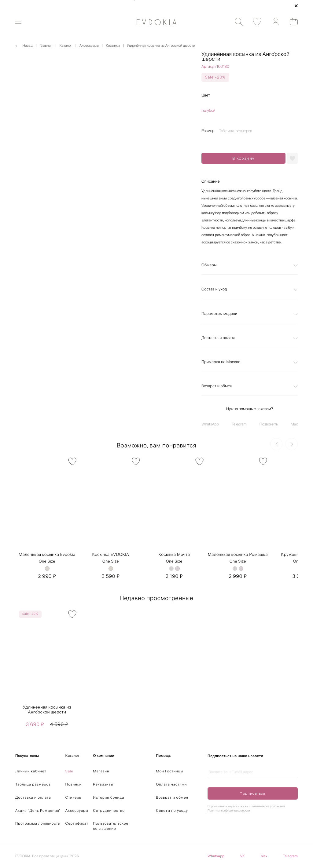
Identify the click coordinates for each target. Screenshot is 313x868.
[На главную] (156, 22)
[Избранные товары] (254, 22)
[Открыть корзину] (291, 22)
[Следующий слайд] (292, 444)
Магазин (101, 771)
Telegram (239, 424)
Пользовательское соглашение (111, 826)
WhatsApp (210, 424)
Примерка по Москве (221, 362)
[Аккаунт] (272, 22)
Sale (69, 771)
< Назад (24, 46)
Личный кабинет (31, 771)
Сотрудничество (109, 811)
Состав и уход (214, 289)
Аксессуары (77, 811)
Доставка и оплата (218, 338)
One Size (47, 562)
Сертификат (77, 823)
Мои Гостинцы (170, 771)
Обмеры (209, 265)
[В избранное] (72, 461)
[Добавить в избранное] (292, 158)
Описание (211, 182)
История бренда (109, 797)
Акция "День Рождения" (38, 811)
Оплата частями (172, 784)
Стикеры (74, 797)
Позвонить (269, 424)
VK (243, 856)
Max (294, 424)
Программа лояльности (38, 823)
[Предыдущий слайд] (276, 444)
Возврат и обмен (217, 386)
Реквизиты (103, 784)
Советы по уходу (172, 811)
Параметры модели (219, 314)
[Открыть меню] (22, 22)
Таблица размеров (33, 784)
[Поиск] (236, 22)
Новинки (74, 784)
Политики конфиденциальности (229, 811)
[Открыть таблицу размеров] (237, 131)
